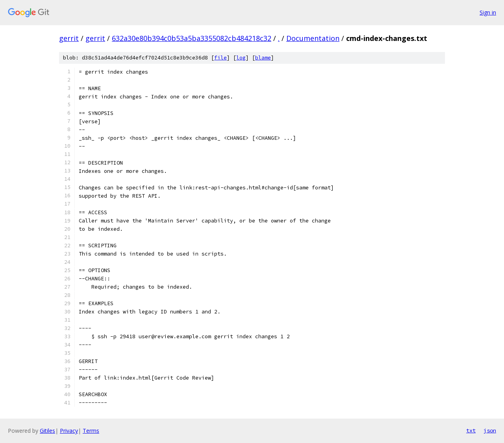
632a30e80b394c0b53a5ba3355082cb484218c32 (192, 38)
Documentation (313, 38)
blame (263, 58)
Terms (91, 431)
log (241, 58)
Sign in (488, 12)
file (220, 58)
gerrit (69, 38)
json (490, 430)
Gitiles (47, 431)
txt (471, 430)
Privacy (69, 431)
